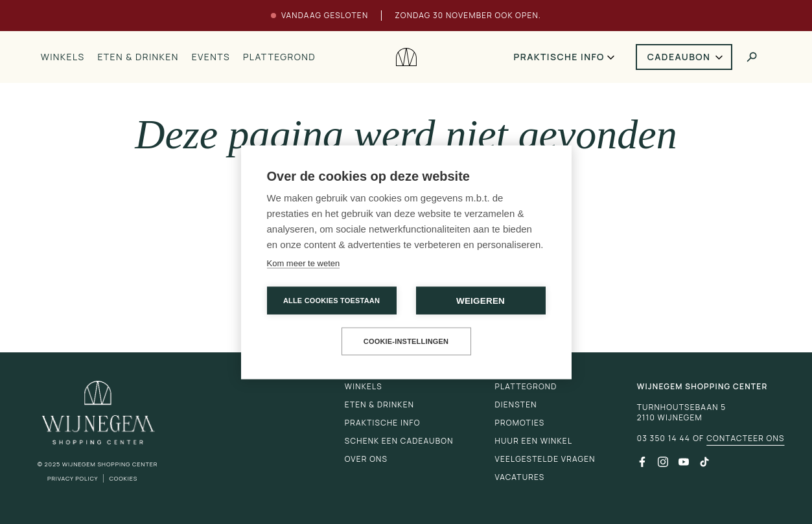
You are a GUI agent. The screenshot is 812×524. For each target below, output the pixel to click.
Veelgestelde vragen (545, 459)
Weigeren (481, 300)
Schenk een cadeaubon (399, 441)
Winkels (63, 57)
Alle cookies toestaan (331, 300)
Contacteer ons (745, 439)
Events (211, 57)
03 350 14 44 (664, 439)
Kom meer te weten (304, 263)
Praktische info (559, 57)
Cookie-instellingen (406, 341)
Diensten (516, 404)
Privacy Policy (73, 478)
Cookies (123, 478)
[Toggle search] (752, 57)
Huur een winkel (534, 441)
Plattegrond (279, 57)
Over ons (366, 459)
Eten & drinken (138, 57)
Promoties (520, 423)
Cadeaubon (679, 57)
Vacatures (520, 477)
